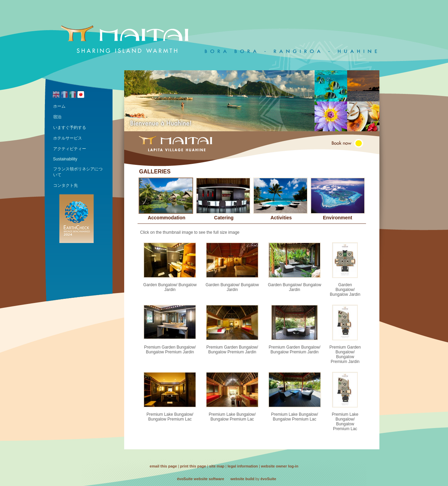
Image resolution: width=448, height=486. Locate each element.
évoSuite (185, 479)
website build (243, 479)
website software (209, 479)
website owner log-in (280, 466)
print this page (193, 466)
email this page (163, 466)
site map (217, 466)
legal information (243, 466)
